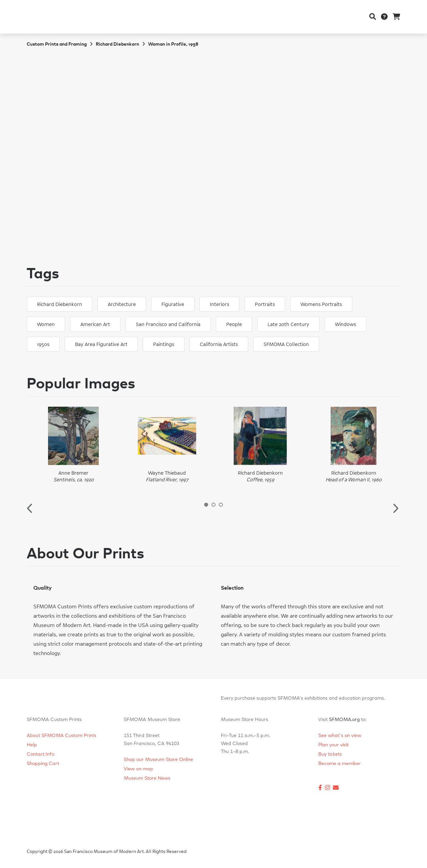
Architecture (122, 304)
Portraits (265, 304)
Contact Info (41, 754)
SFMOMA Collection (286, 344)
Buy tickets (330, 754)
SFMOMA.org (344, 720)
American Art (95, 324)
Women (46, 324)
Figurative (173, 304)
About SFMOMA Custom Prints (62, 736)
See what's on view (340, 736)
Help (32, 745)
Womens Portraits (321, 304)
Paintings (164, 344)
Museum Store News (147, 778)
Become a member (340, 764)
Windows (345, 324)
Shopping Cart (43, 764)
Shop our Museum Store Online (158, 760)
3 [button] (221, 505)
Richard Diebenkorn (117, 44)
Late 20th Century (288, 324)
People (234, 324)
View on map (138, 769)
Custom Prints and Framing (57, 44)
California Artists (219, 344)
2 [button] (213, 505)
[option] (73, 445)
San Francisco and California (168, 324)
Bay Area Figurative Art (101, 344)
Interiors (220, 304)
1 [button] (206, 505)
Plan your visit (333, 745)
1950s (43, 344)
